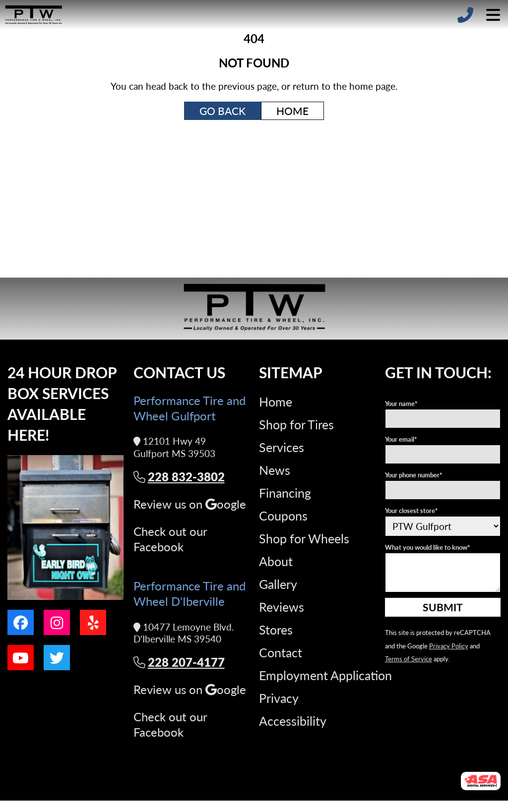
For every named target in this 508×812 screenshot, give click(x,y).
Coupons (283, 516)
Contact (281, 652)
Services (282, 447)
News (275, 470)
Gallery (278, 584)
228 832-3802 (179, 477)
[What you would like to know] (443, 573)
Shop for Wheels (304, 538)
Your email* (401, 439)
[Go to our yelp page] (93, 622)
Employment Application (325, 675)
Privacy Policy (449, 646)
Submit (443, 607)
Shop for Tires (296, 424)
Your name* (401, 403)
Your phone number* (414, 475)
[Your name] (443, 419)
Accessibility (293, 721)
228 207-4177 (179, 662)
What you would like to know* (428, 547)
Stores (276, 630)
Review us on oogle (190, 504)
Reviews (282, 607)
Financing (285, 493)
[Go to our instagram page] (57, 622)
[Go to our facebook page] (21, 622)
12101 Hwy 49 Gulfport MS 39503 (174, 447)
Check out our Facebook (170, 539)
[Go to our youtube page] (21, 658)
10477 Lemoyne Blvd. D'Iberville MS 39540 (184, 633)
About (276, 561)
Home (292, 111)
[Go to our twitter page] (57, 658)
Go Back (222, 111)
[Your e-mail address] (443, 454)
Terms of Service (409, 659)
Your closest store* (412, 510)
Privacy (279, 698)
